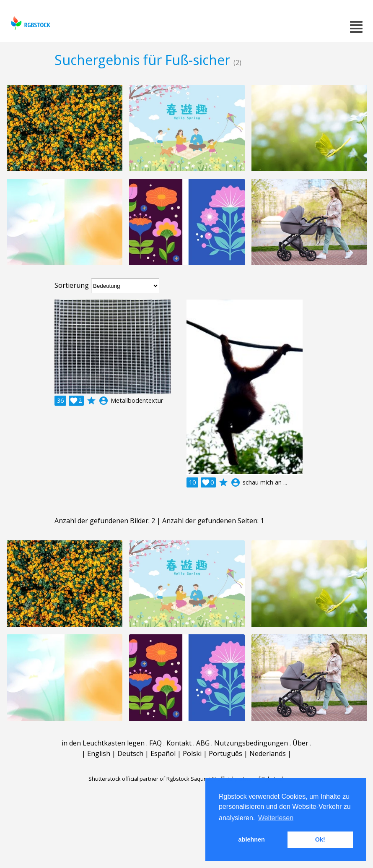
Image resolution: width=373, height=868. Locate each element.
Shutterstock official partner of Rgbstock (139, 779)
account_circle (104, 401)
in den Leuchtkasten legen (103, 743)
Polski (192, 753)
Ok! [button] (320, 839)
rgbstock (30, 23)
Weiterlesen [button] (276, 818)
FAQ (155, 743)
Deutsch (130, 753)
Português (225, 753)
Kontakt (179, 743)
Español (163, 753)
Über (300, 743)
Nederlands (268, 753)
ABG (203, 743)
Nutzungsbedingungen (251, 743)
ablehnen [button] (252, 839)
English (99, 753)
